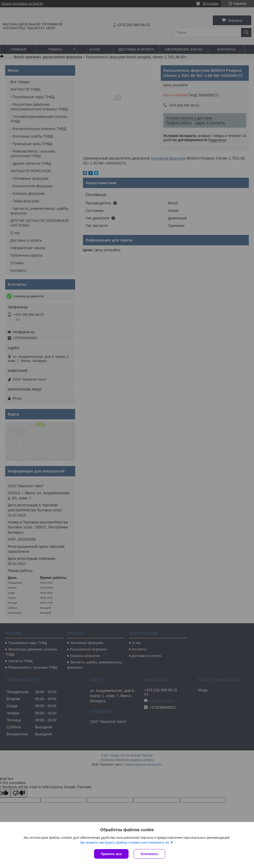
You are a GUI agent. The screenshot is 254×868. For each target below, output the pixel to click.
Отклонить (149, 854)
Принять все (111, 854)
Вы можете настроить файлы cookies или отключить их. (125, 842)
